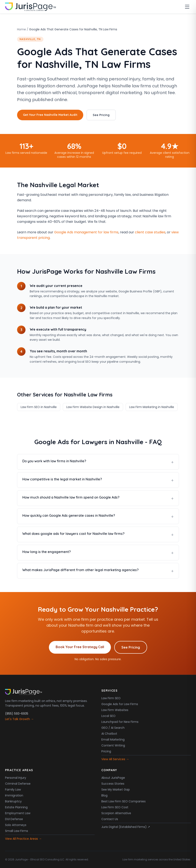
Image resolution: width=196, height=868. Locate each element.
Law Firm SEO (111, 698)
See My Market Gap (116, 790)
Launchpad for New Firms (120, 722)
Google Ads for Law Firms (120, 704)
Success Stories (113, 784)
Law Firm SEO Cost (115, 807)
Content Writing (113, 745)
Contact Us (110, 819)
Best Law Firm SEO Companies (124, 801)
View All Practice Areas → (23, 839)
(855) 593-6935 (17, 714)
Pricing (106, 751)
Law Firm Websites (115, 710)
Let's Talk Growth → (19, 719)
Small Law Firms (17, 831)
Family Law (13, 790)
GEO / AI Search (113, 728)
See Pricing (101, 115)
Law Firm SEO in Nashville (39, 407)
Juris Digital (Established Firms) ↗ (126, 827)
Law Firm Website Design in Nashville (93, 407)
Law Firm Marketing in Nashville (152, 407)
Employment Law (18, 813)
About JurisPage (113, 778)
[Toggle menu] (187, 7)
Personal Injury (16, 778)
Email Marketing (113, 740)
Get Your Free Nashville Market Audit (50, 115)
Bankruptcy (13, 801)
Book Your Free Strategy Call (80, 647)
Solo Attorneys (16, 825)
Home (21, 29)
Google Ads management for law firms (86, 232)
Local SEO (108, 716)
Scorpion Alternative (116, 813)
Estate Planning (16, 807)
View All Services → (115, 759)
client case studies (150, 232)
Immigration (14, 795)
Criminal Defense (18, 784)
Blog (104, 795)
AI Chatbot (109, 734)
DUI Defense (14, 819)
